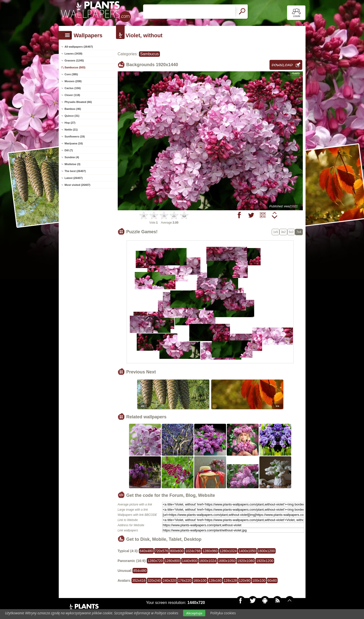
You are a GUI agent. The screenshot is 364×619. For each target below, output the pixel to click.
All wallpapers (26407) (79, 47)
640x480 (146, 551)
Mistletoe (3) (73, 164)
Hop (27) (70, 123)
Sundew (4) (72, 157)
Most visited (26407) (78, 185)
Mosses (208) (73, 81)
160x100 (200, 580)
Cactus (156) (73, 88)
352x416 (139, 580)
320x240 (154, 580)
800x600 (177, 551)
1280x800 (172, 561)
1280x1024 (228, 551)
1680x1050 (227, 561)
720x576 (162, 551)
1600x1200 (266, 551)
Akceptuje (194, 613)
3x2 (283, 232)
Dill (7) (69, 150)
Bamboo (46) (73, 109)
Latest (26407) (74, 178)
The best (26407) (75, 171)
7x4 (299, 232)
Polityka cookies (223, 613)
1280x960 (210, 551)
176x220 (185, 580)
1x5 (276, 232)
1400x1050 (247, 551)
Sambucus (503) (75, 67)
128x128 (230, 580)
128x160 (215, 580)
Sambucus (150, 54)
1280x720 (155, 561)
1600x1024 (208, 561)
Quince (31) (72, 116)
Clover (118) (72, 95)
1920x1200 (265, 561)
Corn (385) (71, 74)
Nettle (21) (71, 130)
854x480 (140, 571)
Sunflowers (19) (75, 136)
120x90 (245, 580)
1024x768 (193, 551)
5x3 (291, 232)
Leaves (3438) (74, 54)
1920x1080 (246, 561)
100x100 (259, 580)
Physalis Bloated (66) (78, 102)
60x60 (272, 580)
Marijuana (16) (74, 143)
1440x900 (190, 561)
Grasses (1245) (74, 60)
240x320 (169, 580)
